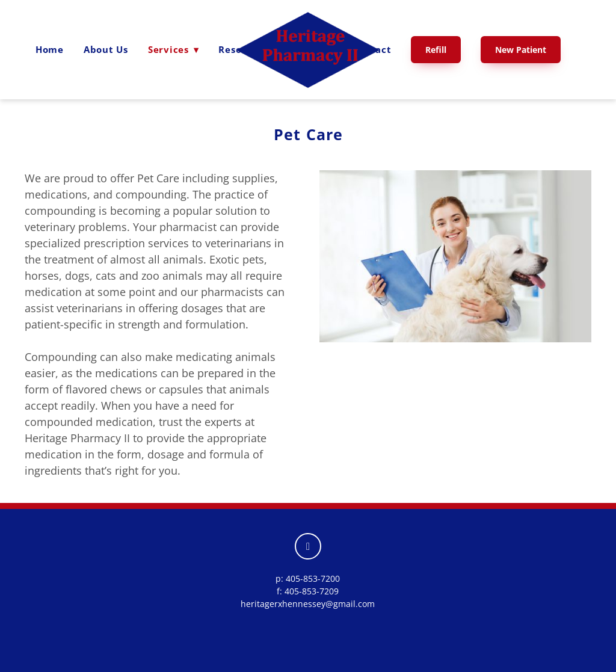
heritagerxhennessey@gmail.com (308, 604)
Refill (436, 50)
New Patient (521, 50)
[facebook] (308, 546)
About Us (106, 49)
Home (50, 49)
